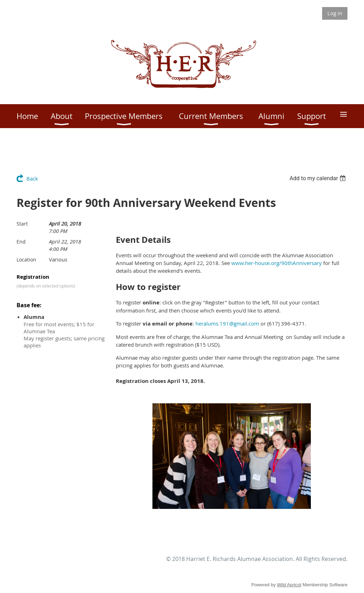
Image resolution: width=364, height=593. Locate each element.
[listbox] (318, 178)
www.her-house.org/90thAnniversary (277, 263)
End (21, 242)
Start (22, 224)
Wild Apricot (289, 585)
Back (32, 178)
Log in (335, 13)
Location (26, 260)
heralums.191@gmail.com (227, 323)
